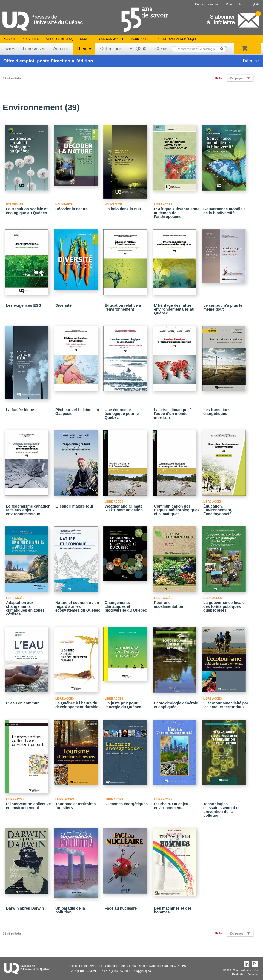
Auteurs (61, 49)
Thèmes (84, 49)
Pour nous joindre (207, 4)
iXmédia (253, 974)
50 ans (161, 49)
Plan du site (234, 4)
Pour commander (111, 39)
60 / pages (236, 78)
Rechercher (223, 49)
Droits (85, 39)
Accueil (10, 39)
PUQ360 (138, 49)
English (254, 4)
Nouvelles (31, 39)
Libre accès (34, 49)
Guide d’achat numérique (178, 39)
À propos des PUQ (59, 39)
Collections (111, 49)
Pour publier (141, 39)
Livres (9, 49)
